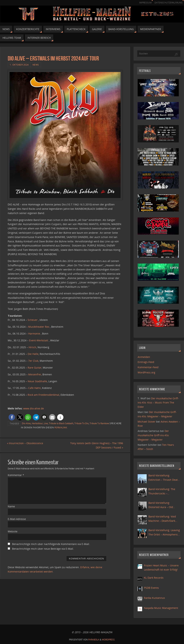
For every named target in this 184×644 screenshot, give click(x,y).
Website (13, 532)
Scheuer (33, 320)
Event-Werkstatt (39, 340)
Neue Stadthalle (37, 381)
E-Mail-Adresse (17, 519)
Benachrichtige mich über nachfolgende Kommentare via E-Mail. (51, 544)
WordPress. (109, 640)
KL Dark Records (154, 578)
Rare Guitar (35, 368)
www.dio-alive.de (34, 408)
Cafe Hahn (34, 388)
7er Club (33, 361)
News (36, 65)
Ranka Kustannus (154, 598)
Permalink (61, 427)
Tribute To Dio (81, 423)
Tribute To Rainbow (99, 423)
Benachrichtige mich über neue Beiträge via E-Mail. (43, 549)
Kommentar (16, 475)
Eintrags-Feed (146, 362)
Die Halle (33, 354)
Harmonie (34, 334)
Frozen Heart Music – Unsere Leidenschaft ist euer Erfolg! (161, 568)
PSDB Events (151, 588)
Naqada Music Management (161, 608)
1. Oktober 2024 (19, 65)
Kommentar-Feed (148, 367)
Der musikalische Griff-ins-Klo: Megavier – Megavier (153, 435)
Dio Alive (26, 423)
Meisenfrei (35, 374)
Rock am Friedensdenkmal (43, 395)
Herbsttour (37, 423)
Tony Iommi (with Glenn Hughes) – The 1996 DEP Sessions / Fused (96, 445)
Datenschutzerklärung (168, 3)
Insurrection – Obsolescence (26, 443)
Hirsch (32, 347)
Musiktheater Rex (39, 327)
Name (11, 506)
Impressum (144, 3)
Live (46, 423)
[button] (12, 417)
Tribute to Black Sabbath (61, 423)
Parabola (94, 640)
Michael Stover (147, 422)
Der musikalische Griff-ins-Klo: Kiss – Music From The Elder (158, 403)
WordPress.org (146, 372)
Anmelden (144, 357)
